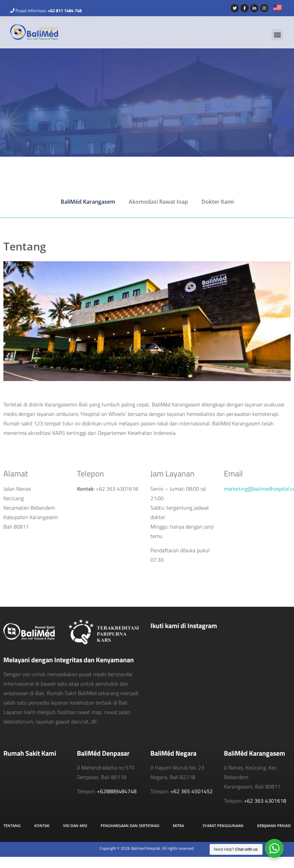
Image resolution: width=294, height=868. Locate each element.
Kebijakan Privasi (274, 826)
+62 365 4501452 (192, 791)
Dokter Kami (218, 202)
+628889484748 (117, 791)
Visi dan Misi (75, 826)
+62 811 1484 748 (65, 10)
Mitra (178, 826)
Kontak (42, 826)
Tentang (12, 826)
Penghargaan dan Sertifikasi (130, 826)
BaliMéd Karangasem (88, 202)
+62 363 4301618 (265, 801)
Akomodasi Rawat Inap (158, 202)
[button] (277, 35)
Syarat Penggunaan (223, 826)
